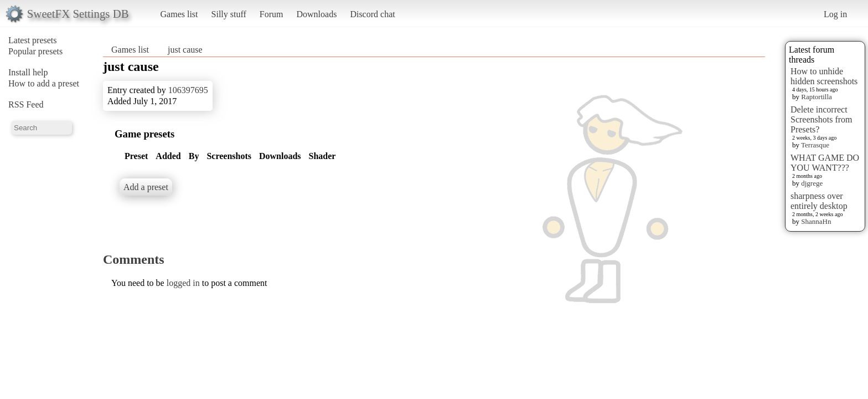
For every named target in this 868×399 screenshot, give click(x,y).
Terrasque (815, 145)
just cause (185, 50)
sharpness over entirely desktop (819, 201)
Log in (835, 14)
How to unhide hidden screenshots (824, 76)
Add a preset (146, 187)
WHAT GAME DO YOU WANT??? (825, 163)
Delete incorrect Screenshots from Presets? (821, 119)
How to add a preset (44, 83)
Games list (179, 14)
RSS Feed (26, 104)
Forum (272, 14)
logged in (183, 283)
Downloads (316, 14)
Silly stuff (229, 14)
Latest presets (33, 40)
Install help (28, 72)
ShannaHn (816, 221)
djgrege (812, 183)
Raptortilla (817, 97)
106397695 (188, 90)
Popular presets (35, 51)
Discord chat (372, 14)
